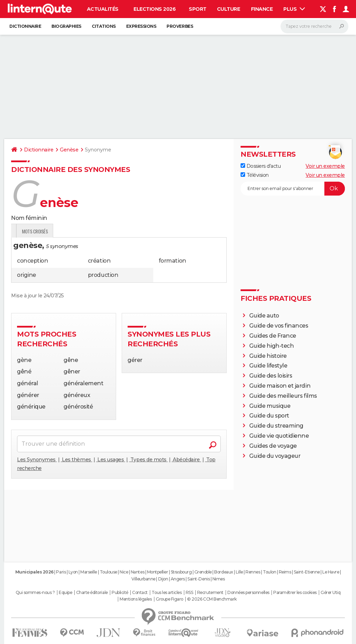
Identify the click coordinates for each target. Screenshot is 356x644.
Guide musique (270, 406)
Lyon (73, 572)
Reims (285, 572)
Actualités (103, 9)
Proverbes (180, 26)
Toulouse (108, 572)
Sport (198, 9)
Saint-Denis (199, 579)
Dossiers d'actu (261, 166)
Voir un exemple (325, 166)
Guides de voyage (273, 446)
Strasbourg (181, 572)
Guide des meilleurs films (283, 396)
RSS (189, 593)
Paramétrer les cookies (295, 593)
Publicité (120, 593)
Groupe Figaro (169, 599)
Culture (229, 9)
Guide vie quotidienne (279, 436)
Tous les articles (167, 593)
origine (27, 275)
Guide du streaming (276, 426)
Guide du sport (269, 416)
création (99, 261)
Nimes (219, 579)
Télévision (255, 175)
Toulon (269, 572)
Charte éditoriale (92, 593)
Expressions (141, 26)
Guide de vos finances (279, 326)
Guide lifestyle (268, 366)
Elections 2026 (155, 9)
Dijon (163, 579)
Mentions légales (136, 599)
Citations (104, 26)
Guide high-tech (272, 346)
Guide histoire (268, 356)
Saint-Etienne (307, 572)
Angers (178, 579)
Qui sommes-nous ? (35, 593)
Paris (61, 572)
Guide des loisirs (271, 376)
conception (33, 261)
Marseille (89, 572)
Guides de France (273, 336)
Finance (262, 9)
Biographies (66, 26)
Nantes (137, 572)
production (103, 275)
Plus (294, 9)
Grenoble (203, 572)
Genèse (69, 150)
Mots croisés (114, 231)
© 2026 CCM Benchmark (212, 599)
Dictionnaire (25, 26)
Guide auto (264, 316)
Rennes (253, 572)
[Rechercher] (314, 26)
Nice (124, 572)
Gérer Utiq (330, 593)
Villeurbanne (143, 579)
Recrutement (210, 593)
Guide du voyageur (275, 456)
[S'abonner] (293, 189)
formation (173, 261)
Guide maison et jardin (280, 386)
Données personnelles (248, 593)
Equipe (65, 593)
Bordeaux (224, 572)
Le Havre (331, 572)
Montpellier (158, 572)
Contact (140, 593)
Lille (239, 572)
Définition (26, 231)
